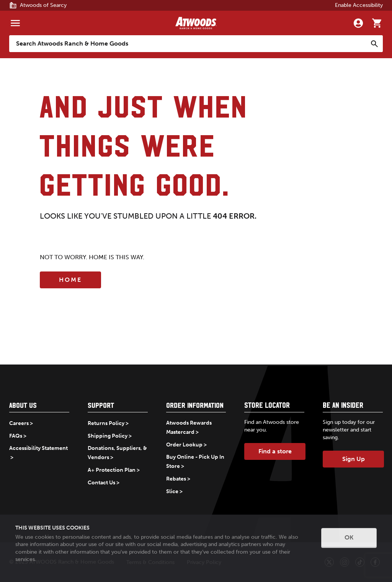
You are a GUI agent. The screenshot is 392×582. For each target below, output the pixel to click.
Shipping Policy (108, 436)
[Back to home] (196, 23)
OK (349, 537)
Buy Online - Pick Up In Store (195, 462)
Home (70, 280)
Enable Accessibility (359, 5)
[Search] (374, 44)
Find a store (275, 451)
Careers (19, 423)
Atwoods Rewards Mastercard (189, 428)
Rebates (176, 479)
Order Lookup (184, 445)
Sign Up (354, 459)
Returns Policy (106, 423)
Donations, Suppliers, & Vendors (117, 453)
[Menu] (15, 23)
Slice (172, 491)
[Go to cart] (377, 23)
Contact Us (101, 483)
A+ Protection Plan (112, 470)
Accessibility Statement (38, 448)
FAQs (16, 436)
